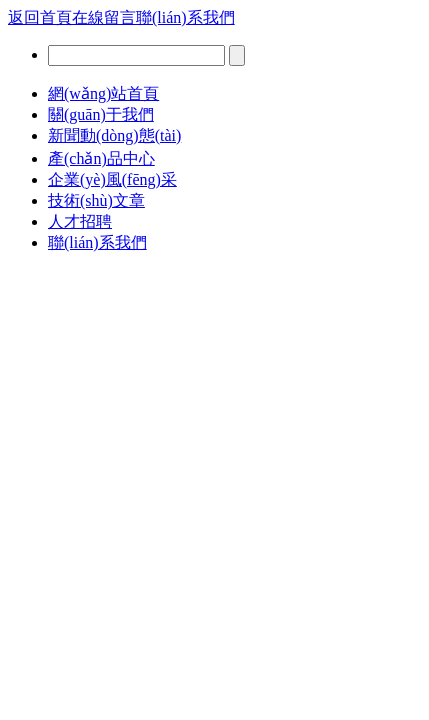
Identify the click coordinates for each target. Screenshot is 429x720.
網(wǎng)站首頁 (103, 93)
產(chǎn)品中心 (101, 158)
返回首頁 (40, 17)
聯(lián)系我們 (185, 17)
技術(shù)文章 (96, 200)
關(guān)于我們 (101, 114)
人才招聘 (80, 221)
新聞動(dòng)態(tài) (114, 135)
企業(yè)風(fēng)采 (112, 179)
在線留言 (104, 17)
